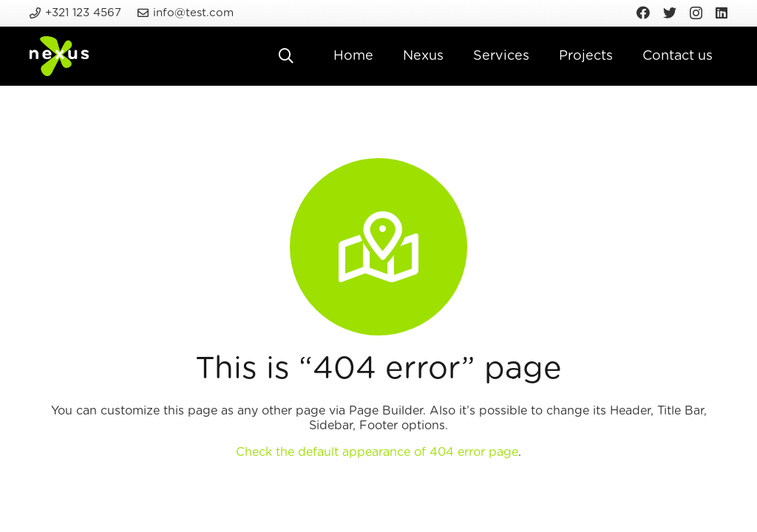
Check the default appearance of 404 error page (377, 452)
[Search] (286, 57)
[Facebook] (643, 13)
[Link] (59, 57)
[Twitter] (670, 13)
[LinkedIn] (722, 13)
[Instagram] (696, 13)
